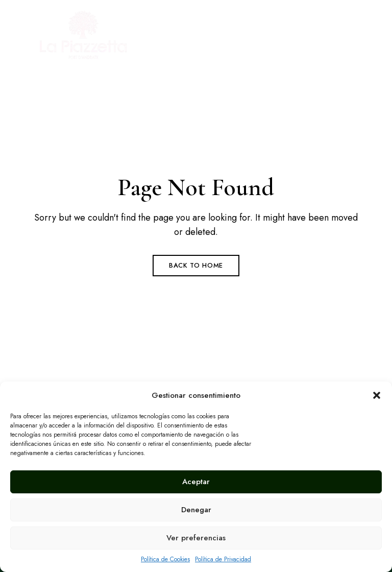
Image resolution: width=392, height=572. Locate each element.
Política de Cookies (165, 559)
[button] (377, 395)
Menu (351, 38)
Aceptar (196, 482)
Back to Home (196, 265)
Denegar (196, 510)
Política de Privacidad (223, 559)
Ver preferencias (196, 538)
